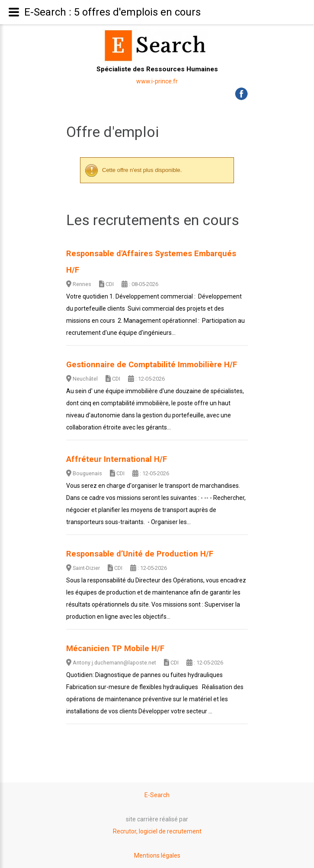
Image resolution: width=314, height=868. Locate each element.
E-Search (157, 795)
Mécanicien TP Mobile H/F (115, 649)
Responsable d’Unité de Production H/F (140, 554)
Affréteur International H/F (117, 459)
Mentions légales (157, 855)
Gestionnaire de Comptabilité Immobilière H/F (152, 365)
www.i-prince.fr (157, 81)
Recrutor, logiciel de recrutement (157, 831)
